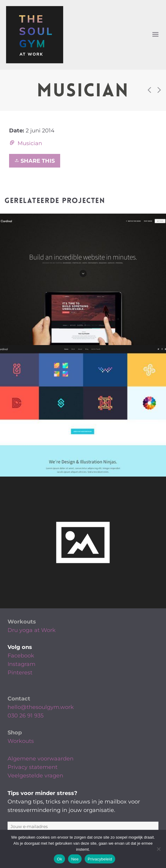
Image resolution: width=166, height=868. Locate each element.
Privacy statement (33, 767)
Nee (75, 859)
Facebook (21, 656)
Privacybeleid (100, 859)
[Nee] (158, 849)
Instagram (21, 664)
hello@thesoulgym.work (41, 707)
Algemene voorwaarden (41, 759)
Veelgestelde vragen (35, 776)
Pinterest (20, 673)
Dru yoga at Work (32, 630)
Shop (15, 733)
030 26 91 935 (26, 716)
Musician (30, 143)
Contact (19, 699)
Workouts (22, 622)
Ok (59, 859)
